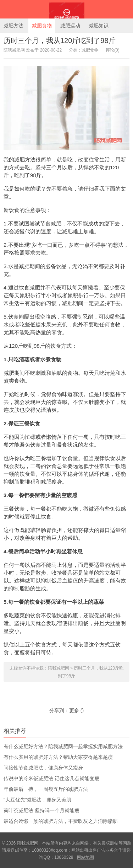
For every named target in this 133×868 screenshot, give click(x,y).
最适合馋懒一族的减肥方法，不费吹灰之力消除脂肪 (61, 821)
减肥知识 (99, 26)
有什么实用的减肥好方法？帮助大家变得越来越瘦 (58, 757)
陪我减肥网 (66, 9)
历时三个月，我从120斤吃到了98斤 (60, 41)
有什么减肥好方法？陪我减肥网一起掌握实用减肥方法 (63, 746)
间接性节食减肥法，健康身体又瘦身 (43, 768)
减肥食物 (42, 26)
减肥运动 (70, 26)
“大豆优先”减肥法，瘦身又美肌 (37, 800)
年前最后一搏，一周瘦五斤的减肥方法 (46, 789)
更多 (74, 710)
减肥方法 (13, 26)
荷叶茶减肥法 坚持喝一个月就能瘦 (41, 810)
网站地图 (85, 857)
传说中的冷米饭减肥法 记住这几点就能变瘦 (51, 778)
